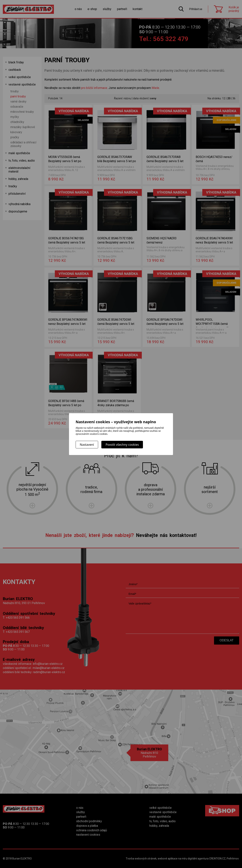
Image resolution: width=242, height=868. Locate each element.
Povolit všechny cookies (122, 445)
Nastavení (87, 445)
